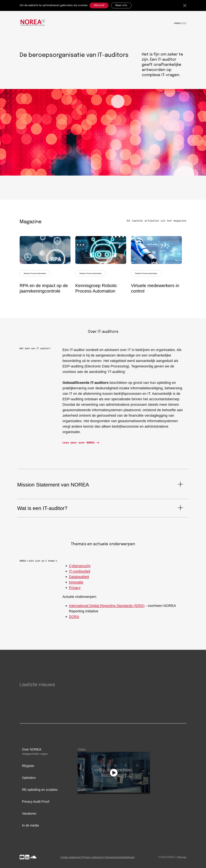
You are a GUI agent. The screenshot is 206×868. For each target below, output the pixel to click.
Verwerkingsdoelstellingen (120, 857)
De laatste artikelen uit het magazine (157, 221)
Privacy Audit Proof (36, 802)
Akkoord (99, 5)
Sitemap (182, 857)
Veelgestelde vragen (35, 754)
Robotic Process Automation (35, 273)
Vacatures (29, 813)
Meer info (121, 5)
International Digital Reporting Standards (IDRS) (107, 609)
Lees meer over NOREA (79, 443)
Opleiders (29, 778)
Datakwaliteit (79, 580)
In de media (30, 825)
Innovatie (76, 585)
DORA (74, 620)
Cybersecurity (80, 569)
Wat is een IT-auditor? (42, 508)
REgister (28, 766)
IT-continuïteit (80, 574)
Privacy (75, 591)
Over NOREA (32, 749)
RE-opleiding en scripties (40, 790)
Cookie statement (70, 857)
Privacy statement (93, 857)
